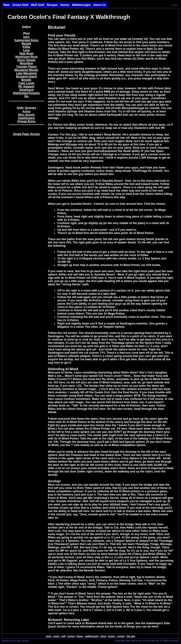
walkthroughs (92, 636)
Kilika (26, 47)
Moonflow (26, 63)
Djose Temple (26, 60)
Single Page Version (27, 134)
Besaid (26, 44)
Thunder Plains (27, 67)
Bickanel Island (26, 77)
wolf (63, 636)
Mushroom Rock (26, 57)
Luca (26, 50)
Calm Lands (26, 83)
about (103, 636)
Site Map (131, 636)
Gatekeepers (26, 118)
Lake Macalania (26, 73)
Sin (27, 96)
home (49, 636)
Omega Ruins (26, 121)
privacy (112, 636)
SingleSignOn (105, 640)
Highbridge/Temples (26, 93)
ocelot (56, 636)
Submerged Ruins (27, 40)
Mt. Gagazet (26, 86)
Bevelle (26, 80)
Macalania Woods (26, 70)
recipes (71, 636)
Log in (175, 5)
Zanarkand (27, 90)
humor (80, 636)
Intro (27, 37)
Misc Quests (27, 115)
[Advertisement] (26, 215)
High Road (26, 53)
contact (121, 636)
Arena (26, 111)
